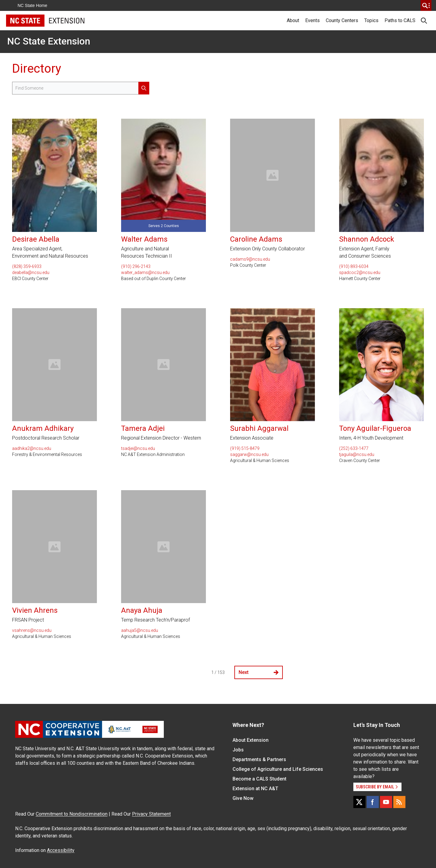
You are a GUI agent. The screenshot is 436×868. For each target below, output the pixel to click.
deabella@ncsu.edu (31, 272)
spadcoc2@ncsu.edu (360, 272)
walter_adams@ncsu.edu (145, 272)
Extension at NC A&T (255, 789)
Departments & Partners (259, 759)
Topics (371, 20)
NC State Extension (49, 41)
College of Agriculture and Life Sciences (278, 769)
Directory (37, 69)
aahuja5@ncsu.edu (140, 630)
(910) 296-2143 (136, 266)
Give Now (243, 798)
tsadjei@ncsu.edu (138, 448)
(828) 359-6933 (27, 266)
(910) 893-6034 (354, 266)
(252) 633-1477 (354, 448)
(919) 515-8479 (245, 448)
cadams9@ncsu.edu (250, 259)
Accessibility (61, 850)
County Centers (342, 20)
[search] (426, 5)
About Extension (251, 740)
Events (312, 20)
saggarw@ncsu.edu (249, 454)
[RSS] (399, 802)
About (293, 20)
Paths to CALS (400, 20)
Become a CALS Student (259, 779)
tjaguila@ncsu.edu (357, 454)
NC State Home (32, 5)
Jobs (238, 750)
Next (259, 672)
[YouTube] (386, 802)
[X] (359, 802)
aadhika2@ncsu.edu (32, 448)
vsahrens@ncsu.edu (32, 630)
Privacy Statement (151, 814)
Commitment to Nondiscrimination (72, 814)
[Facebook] (373, 802)
